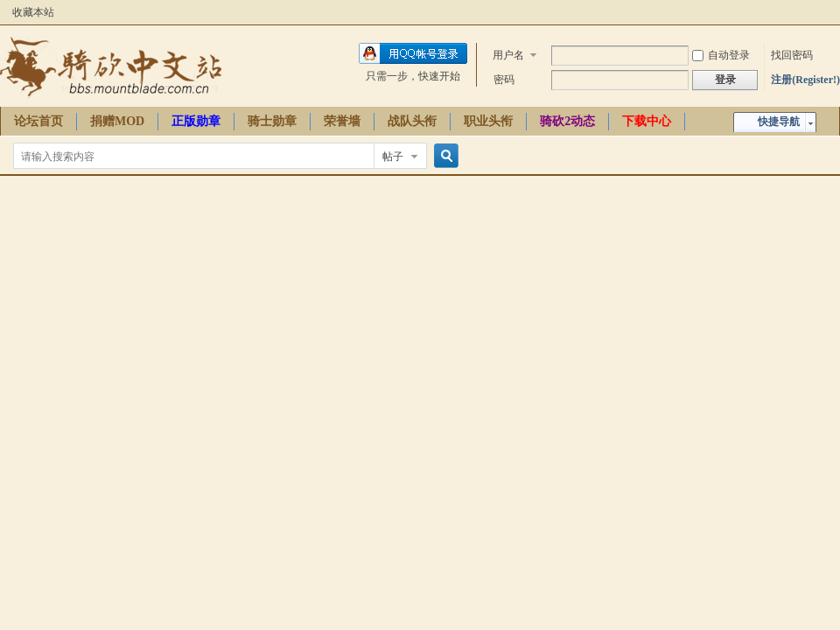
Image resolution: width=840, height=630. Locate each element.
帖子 (393, 157)
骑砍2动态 (567, 121)
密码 (504, 80)
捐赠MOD (117, 121)
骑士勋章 (272, 121)
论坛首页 (38, 121)
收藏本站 (33, 12)
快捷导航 (779, 122)
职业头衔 (488, 121)
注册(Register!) (805, 80)
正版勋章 (196, 121)
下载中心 (647, 121)
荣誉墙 (342, 121)
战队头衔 (412, 121)
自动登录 (721, 55)
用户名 (508, 55)
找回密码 (792, 55)
